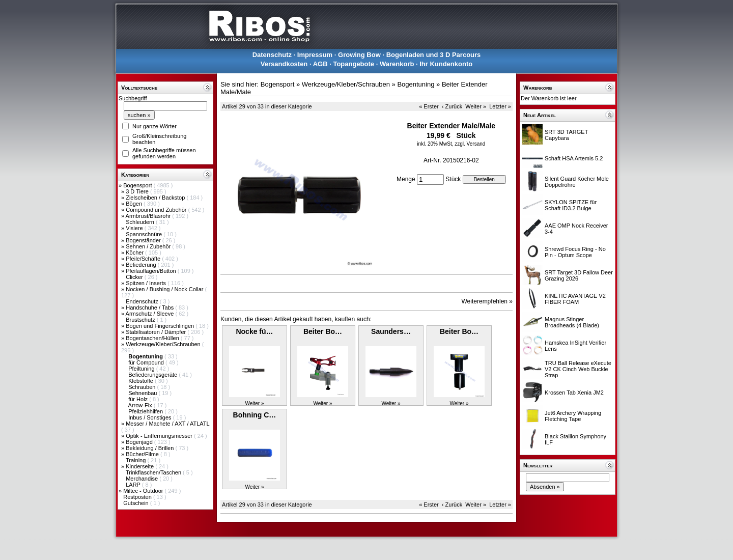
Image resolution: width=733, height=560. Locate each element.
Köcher (135, 253)
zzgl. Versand (470, 144)
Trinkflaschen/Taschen (154, 472)
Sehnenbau (143, 393)
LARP (134, 485)
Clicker (135, 277)
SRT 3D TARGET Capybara (566, 135)
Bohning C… (255, 415)
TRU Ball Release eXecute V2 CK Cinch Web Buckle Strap (578, 369)
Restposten (138, 497)
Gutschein (137, 503)
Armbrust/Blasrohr (149, 216)
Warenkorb (397, 64)
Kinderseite (140, 466)
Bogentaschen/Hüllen (153, 338)
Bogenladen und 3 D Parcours (434, 55)
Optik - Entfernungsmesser (160, 436)
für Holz (139, 399)
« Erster (429, 106)
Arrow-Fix (141, 405)
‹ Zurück (452, 106)
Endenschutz (143, 301)
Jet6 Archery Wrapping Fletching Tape (573, 416)
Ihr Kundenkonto (446, 64)
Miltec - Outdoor (144, 491)
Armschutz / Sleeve (151, 314)
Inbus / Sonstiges (150, 417)
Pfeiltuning (142, 369)
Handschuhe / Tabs (150, 307)
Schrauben (143, 387)
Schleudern (141, 222)
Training (136, 460)
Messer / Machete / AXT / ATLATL (167, 424)
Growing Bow (359, 55)
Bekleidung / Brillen (150, 448)
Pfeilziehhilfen (146, 411)
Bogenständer (144, 240)
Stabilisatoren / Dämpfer (157, 332)
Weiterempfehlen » (487, 301)
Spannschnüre (145, 234)
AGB (320, 64)
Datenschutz (272, 55)
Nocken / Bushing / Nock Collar (165, 289)
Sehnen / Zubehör (149, 246)
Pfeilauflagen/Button (152, 271)
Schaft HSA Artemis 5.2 (574, 158)
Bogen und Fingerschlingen (161, 326)
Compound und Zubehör (157, 210)
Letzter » (500, 106)
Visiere (135, 228)
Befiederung (142, 265)
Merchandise (143, 479)
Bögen (135, 204)
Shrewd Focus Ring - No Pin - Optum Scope (575, 252)
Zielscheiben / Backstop (156, 198)
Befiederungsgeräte (153, 375)
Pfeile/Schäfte (144, 259)
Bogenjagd (140, 442)
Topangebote (354, 64)
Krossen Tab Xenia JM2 (574, 393)
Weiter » (476, 106)
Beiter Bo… (323, 331)
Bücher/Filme (143, 454)
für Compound (147, 362)
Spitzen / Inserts (147, 283)
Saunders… (391, 331)
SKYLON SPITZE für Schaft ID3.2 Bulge (571, 205)
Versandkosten (284, 64)
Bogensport (138, 185)
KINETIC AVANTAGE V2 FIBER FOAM (575, 299)
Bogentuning (416, 84)
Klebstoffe (142, 381)
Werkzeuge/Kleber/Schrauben (164, 344)
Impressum (315, 55)
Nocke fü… (254, 331)
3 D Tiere (138, 191)
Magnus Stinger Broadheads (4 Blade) (572, 322)
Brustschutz (141, 320)
